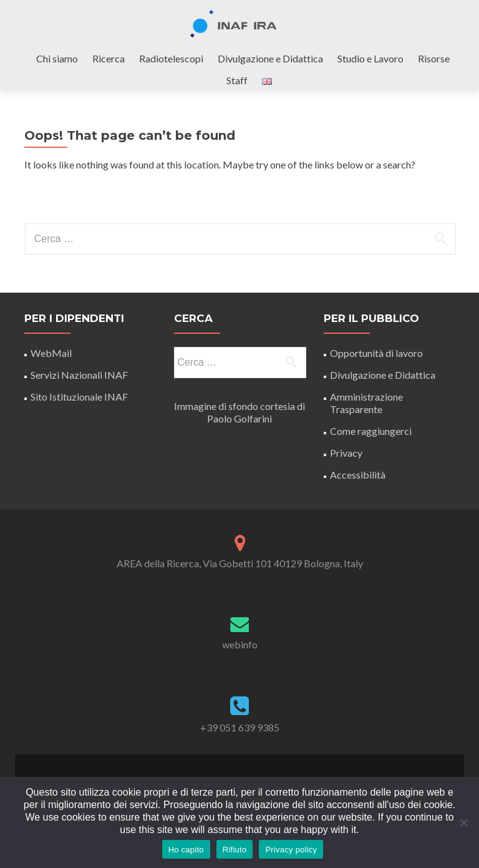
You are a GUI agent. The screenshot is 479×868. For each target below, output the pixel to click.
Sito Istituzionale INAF (79, 397)
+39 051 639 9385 (240, 727)
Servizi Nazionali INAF (79, 375)
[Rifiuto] (463, 822)
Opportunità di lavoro (376, 353)
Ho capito (186, 850)
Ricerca (109, 58)
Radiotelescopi (171, 58)
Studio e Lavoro (370, 58)
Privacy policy (291, 850)
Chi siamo (57, 58)
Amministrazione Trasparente (366, 403)
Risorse (434, 58)
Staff (237, 80)
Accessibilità (358, 475)
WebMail (52, 353)
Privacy (346, 453)
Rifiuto (235, 850)
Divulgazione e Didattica (270, 58)
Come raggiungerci (371, 431)
